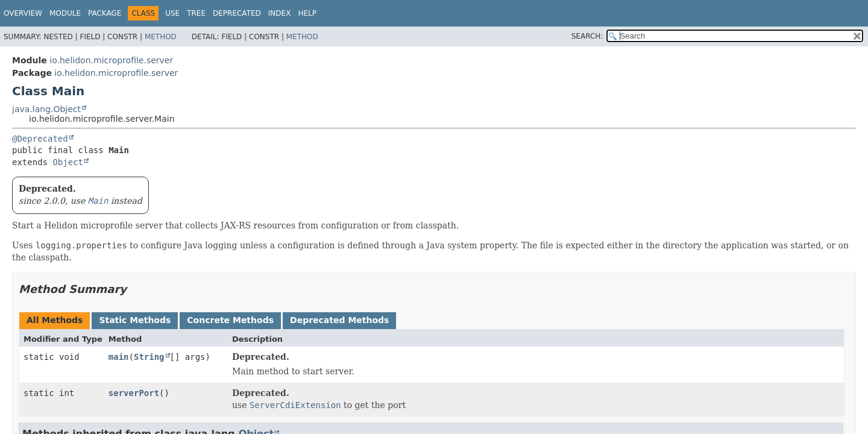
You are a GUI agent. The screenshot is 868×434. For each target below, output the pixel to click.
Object (68, 162)
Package (105, 13)
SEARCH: (587, 36)
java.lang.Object (46, 109)
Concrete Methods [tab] (230, 320)
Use (172, 13)
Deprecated (237, 13)
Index (280, 13)
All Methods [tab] (55, 320)
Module (65, 13)
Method (161, 37)
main (119, 357)
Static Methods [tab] (135, 320)
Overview (23, 13)
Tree (196, 13)
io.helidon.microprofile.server (111, 60)
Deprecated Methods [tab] (339, 320)
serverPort (134, 393)
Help (307, 13)
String (149, 357)
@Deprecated (40, 139)
